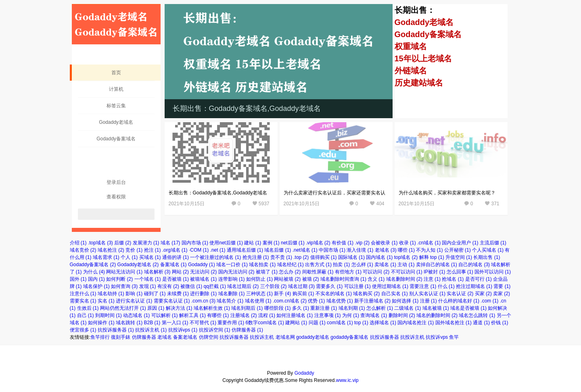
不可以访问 (407, 272)
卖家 (502, 294)
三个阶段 (274, 286)
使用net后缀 (226, 243)
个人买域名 (488, 250)
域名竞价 (83, 250)
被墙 (311, 279)
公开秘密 (458, 250)
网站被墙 (287, 279)
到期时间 (109, 315)
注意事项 (328, 315)
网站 (180, 272)
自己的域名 (474, 265)
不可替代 (203, 323)
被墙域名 (203, 279)
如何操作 (101, 323)
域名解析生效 (212, 308)
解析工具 (192, 315)
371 (495, 204)
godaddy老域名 (313, 337)
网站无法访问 (124, 272)
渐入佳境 (360, 250)
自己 (86, 315)
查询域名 (374, 315)
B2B (152, 323)
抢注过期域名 (474, 286)
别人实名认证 (427, 294)
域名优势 (340, 301)
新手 (282, 294)
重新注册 (324, 308)
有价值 (343, 243)
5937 (264, 204)
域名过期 (301, 286)
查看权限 (116, 197)
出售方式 (318, 265)
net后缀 (293, 243)
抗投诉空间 (215, 330)
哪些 (406, 250)
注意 (432, 279)
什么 (446, 286)
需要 (502, 286)
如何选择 (405, 301)
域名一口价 (232, 265)
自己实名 (395, 294)
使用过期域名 (390, 286)
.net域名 (305, 250)
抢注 (153, 250)
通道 (481, 323)
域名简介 (230, 301)
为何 (351, 315)
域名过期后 (243, 286)
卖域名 (385, 265)
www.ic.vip (347, 380)
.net (218, 250)
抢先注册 (256, 257)
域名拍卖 (262, 265)
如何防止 (259, 279)
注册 (428, 301)
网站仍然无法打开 (123, 308)
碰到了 (155, 294)
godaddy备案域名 (349, 337)
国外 (78, 279)
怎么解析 (380, 308)
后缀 (123, 243)
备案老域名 (185, 337)
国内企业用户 (460, 243)
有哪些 (218, 315)
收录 (408, 243)
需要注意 (423, 286)
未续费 (178, 294)
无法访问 (203, 272)
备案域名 (173, 265)
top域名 (406, 257)
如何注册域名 (295, 315)
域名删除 (232, 294)
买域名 (150, 257)
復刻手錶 (121, 337)
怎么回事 (460, 272)
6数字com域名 (265, 323)
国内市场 (195, 243)
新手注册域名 (372, 301)
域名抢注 (111, 250)
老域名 (386, 250)
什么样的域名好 (459, 301)
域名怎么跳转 (477, 315)
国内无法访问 (236, 272)
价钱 (499, 323)
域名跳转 (129, 323)
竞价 (134, 250)
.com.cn (203, 301)
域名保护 (96, 286)
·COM (199, 250)
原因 (156, 308)
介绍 (78, 243)
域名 (170, 243)
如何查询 (124, 286)
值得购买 (324, 257)
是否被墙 (176, 279)
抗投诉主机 (151, 330)
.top (301, 257)
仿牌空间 (209, 337)
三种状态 (259, 294)
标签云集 (116, 106)
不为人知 (429, 250)
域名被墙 (436, 308)
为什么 (94, 272)
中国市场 (332, 250)
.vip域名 (318, 243)
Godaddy (202, 265)
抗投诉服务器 (116, 330)
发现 (148, 286)
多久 (301, 308)
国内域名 (379, 257)
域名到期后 (247, 308)
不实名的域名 (334, 294)
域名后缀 (278, 250)
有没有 (168, 286)
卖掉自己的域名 (437, 265)
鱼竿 (454, 337)
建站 (253, 243)
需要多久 (329, 286)
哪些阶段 (278, 308)
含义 (376, 279)
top (361, 323)
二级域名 (408, 308)
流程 (267, 315)
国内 (96, 279)
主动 (406, 265)
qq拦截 (215, 286)
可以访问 (376, 272)
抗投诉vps (183, 330)
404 (380, 204)
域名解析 (157, 272)
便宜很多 (83, 330)
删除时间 (402, 315)
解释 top (432, 257)
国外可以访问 (493, 272)
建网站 (296, 323)
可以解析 (165, 315)
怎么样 (362, 265)
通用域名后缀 (245, 250)
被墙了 (267, 272)
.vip (362, 243)
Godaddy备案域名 (116, 139)
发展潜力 (146, 243)
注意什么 (83, 294)
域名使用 (258, 301)
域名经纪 (290, 265)
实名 (106, 301)
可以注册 (357, 286)
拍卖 (341, 265)
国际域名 (351, 257)
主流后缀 (493, 243)
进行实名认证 (134, 301)
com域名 (340, 323)
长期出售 (487, 257)
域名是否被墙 (468, 308)
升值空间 (459, 257)
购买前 (303, 294)
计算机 (116, 89)
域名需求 (106, 257)
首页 (116, 73)
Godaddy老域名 (116, 122)
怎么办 (290, 272)
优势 (316, 301)
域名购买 (366, 294)
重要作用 (231, 323)
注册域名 (244, 315)
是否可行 (479, 279)
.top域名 (100, 243)
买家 (483, 294)
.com (489, 301)
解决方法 (179, 308)
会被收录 (384, 243)
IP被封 (434, 272)
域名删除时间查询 (343, 279)
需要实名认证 (172, 301)
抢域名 (453, 279)
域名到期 (352, 308)
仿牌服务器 (247, 330)
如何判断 (119, 279)
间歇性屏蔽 (318, 272)
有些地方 (348, 272)
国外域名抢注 (454, 323)
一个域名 (148, 279)
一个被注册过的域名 (215, 257)
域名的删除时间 (437, 315)
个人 (129, 257)
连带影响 (232, 279)
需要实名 (83, 301)
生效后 (88, 308)
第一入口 (175, 323)
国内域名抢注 (416, 323)
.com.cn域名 (290, 301)
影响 (134, 294)
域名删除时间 (404, 279)
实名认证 (460, 294)
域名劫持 (111, 294)
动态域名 (136, 315)
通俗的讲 (176, 257)
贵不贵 (281, 257)
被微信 (191, 286)
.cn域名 (429, 243)
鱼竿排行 (100, 337)
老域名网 (285, 337)
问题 (317, 323)
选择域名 (383, 323)
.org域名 (175, 250)
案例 (271, 243)
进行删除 (203, 294)
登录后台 (116, 182)
